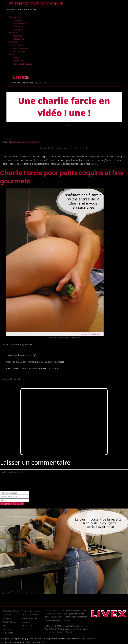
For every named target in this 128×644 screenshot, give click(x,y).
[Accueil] (66, 126)
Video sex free (65, 148)
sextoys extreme (32, 142)
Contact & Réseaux (31, 615)
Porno (21, 142)
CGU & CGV (27, 626)
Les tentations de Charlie (35, 4)
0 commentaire (83, 148)
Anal (15, 142)
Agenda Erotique (11, 611)
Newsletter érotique (31, 611)
